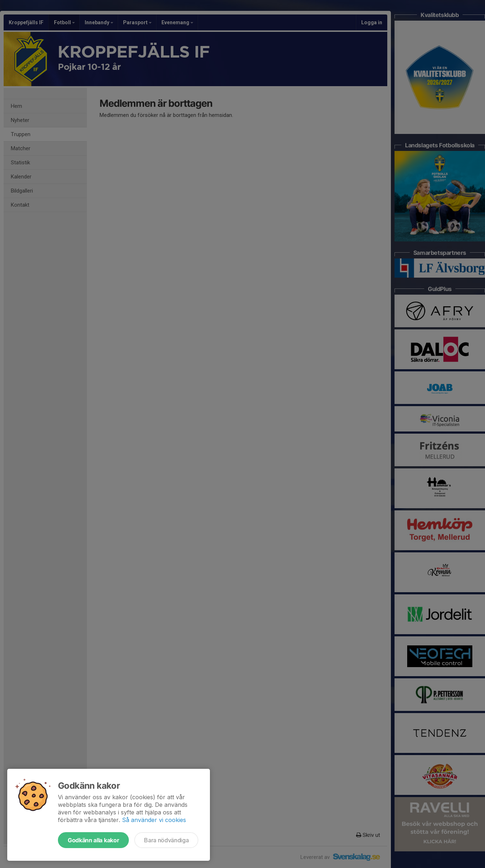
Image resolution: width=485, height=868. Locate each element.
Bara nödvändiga (166, 840)
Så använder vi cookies (154, 820)
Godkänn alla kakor (93, 840)
